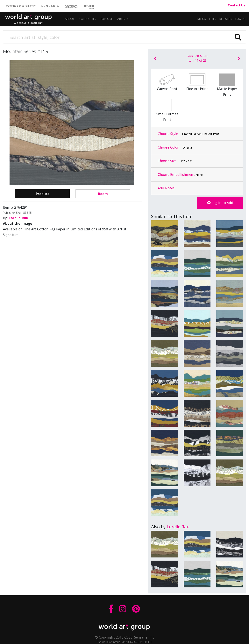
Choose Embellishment (180, 174)
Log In (240, 19)
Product (42, 194)
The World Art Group (31, 18)
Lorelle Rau (178, 527)
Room (103, 194)
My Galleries (207, 19)
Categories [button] (88, 19)
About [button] (70, 19)
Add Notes (166, 188)
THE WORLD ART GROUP (125, 627)
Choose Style (188, 134)
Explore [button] (107, 19)
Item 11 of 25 (197, 58)
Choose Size (175, 161)
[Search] (124, 37)
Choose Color (175, 147)
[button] (123, 19)
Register (226, 19)
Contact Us (236, 5)
